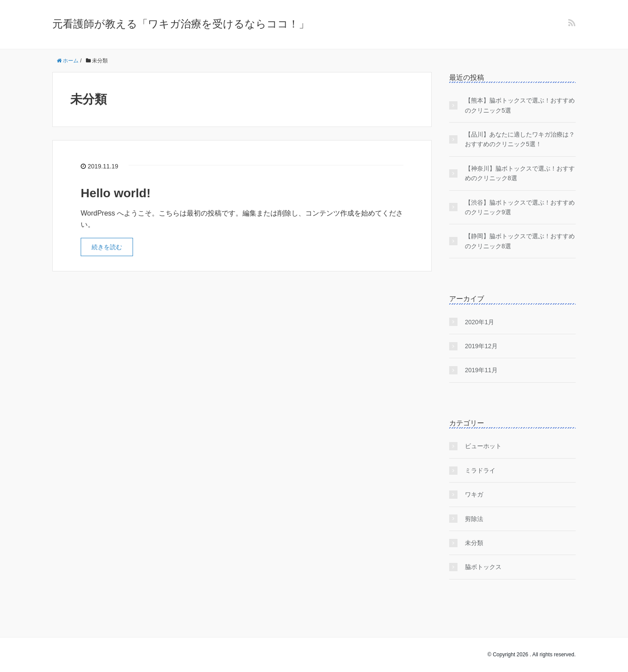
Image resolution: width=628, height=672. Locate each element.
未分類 (474, 543)
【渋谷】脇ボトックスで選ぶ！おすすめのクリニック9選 (520, 207)
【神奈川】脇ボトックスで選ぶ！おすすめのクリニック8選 (520, 173)
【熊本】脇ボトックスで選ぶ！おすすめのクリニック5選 (520, 105)
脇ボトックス (483, 567)
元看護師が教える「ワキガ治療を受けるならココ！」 (181, 24)
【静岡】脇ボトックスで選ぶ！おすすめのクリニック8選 (520, 241)
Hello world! (116, 193)
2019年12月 (481, 346)
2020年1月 (480, 322)
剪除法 (474, 519)
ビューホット (483, 446)
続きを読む (107, 247)
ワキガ (474, 494)
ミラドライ (480, 470)
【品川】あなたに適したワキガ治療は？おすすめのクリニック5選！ (520, 139)
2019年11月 (481, 370)
